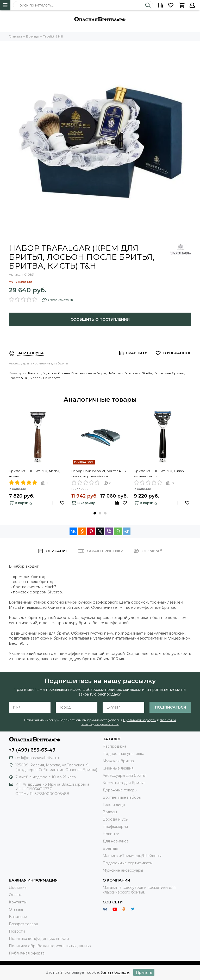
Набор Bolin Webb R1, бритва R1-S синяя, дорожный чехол (98, 473)
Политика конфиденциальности (39, 939)
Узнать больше (115, 972)
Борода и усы (115, 819)
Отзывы (16, 909)
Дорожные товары (120, 790)
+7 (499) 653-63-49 (32, 750)
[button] (95, 513)
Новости (17, 931)
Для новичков (116, 841)
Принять (144, 972)
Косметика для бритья (124, 783)
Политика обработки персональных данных (50, 946)
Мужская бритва (56, 373)
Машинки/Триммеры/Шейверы (132, 856)
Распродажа (114, 746)
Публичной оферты (140, 720)
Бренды (110, 848)
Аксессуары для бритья (125, 776)
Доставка (18, 888)
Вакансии (18, 917)
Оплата (16, 895)
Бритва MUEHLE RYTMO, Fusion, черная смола (159, 473)
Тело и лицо (114, 805)
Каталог (35, 373)
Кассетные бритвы (169, 373)
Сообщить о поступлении (100, 319)
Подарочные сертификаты (128, 863)
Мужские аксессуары (123, 870)
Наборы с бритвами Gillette (130, 373)
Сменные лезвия (118, 768)
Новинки (111, 834)
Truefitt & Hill (19, 378)
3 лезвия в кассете (45, 378)
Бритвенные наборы (89, 373)
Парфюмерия (115, 827)
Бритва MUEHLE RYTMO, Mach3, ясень (34, 473)
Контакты (18, 902)
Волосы (110, 812)
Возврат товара (23, 924)
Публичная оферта (27, 953)
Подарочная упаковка (123, 754)
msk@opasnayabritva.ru (37, 758)
